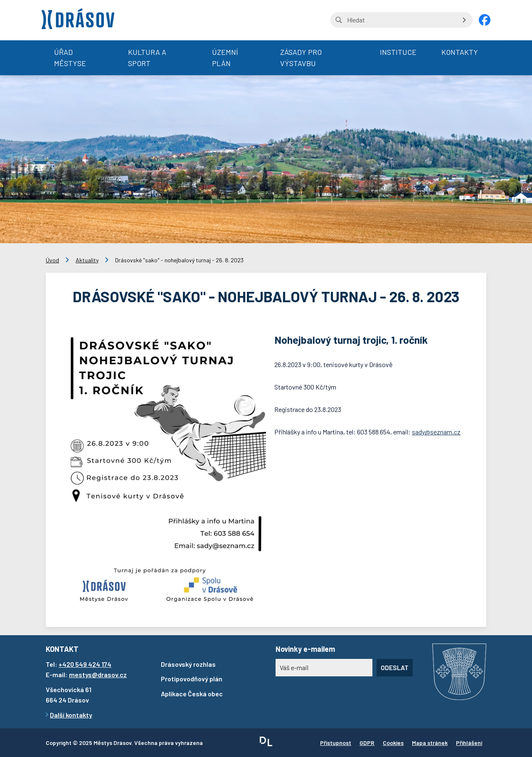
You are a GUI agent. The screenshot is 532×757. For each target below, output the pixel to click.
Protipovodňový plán (192, 679)
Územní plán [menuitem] (225, 58)
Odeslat (395, 667)
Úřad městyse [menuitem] (70, 58)
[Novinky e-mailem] (324, 668)
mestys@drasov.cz (98, 674)
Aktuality (87, 260)
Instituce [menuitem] (398, 52)
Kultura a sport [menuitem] (147, 58)
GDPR (367, 743)
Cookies (393, 743)
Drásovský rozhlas (188, 664)
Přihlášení (469, 743)
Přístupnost (336, 743)
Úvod (52, 260)
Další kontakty (71, 715)
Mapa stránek (430, 743)
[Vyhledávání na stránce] (401, 20)
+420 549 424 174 (85, 664)
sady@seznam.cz (436, 432)
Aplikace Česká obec (192, 694)
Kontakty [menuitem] (460, 52)
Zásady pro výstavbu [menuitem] (301, 58)
